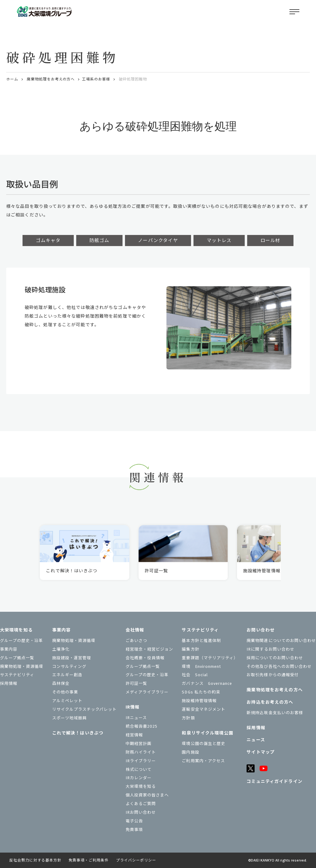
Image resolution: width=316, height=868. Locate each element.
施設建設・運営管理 (72, 658)
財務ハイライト (141, 752)
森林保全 (61, 683)
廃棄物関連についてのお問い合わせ (281, 641)
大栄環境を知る (16, 630)
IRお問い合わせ (141, 812)
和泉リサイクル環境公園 (207, 733)
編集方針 (190, 649)
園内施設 (190, 752)
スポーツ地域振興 (69, 718)
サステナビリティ (17, 675)
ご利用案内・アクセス (203, 761)
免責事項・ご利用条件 (89, 860)
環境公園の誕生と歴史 (203, 744)
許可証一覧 (136, 683)
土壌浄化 (61, 649)
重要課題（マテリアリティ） (210, 658)
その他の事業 (65, 692)
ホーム (12, 79)
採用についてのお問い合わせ (275, 658)
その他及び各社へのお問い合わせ (279, 666)
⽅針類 (188, 718)
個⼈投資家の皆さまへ (147, 795)
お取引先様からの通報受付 (272, 675)
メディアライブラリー (147, 692)
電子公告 (134, 821)
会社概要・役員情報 (145, 658)
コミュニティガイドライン (274, 782)
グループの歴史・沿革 (21, 641)
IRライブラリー (141, 761)
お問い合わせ (261, 630)
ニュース (256, 740)
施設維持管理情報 (199, 701)
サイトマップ (261, 752)
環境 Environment (201, 666)
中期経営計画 (139, 744)
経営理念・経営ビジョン (149, 649)
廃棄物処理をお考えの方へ (51, 79)
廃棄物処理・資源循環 (22, 666)
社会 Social (195, 675)
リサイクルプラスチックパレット (85, 709)
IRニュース (136, 718)
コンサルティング (69, 666)
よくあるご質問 (141, 804)
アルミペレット (67, 701)
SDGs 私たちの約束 (201, 692)
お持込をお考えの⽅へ (270, 702)
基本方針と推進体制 (201, 641)
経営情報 (134, 735)
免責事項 (134, 830)
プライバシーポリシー (136, 860)
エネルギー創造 (67, 675)
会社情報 (135, 630)
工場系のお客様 (96, 79)
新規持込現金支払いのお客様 (275, 713)
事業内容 (9, 649)
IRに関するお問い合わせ (270, 649)
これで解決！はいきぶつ (78, 733)
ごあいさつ (136, 641)
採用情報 (9, 683)
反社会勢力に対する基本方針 (35, 860)
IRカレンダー (139, 778)
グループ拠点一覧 (17, 658)
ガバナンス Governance (207, 683)
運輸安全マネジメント (203, 709)
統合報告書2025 (141, 726)
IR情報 (133, 707)
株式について (139, 769)
